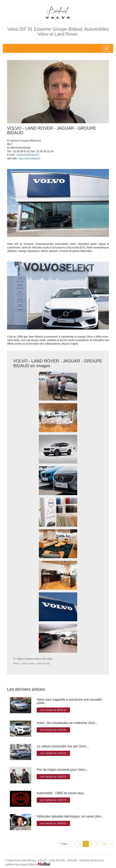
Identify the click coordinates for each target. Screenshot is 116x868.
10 (104, 844)
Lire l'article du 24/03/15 (53, 730)
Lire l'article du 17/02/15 (53, 753)
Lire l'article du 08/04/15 (53, 710)
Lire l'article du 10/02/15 (53, 777)
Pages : (65, 844)
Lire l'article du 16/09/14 (53, 823)
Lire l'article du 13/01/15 (53, 800)
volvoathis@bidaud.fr (28, 155)
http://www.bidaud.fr (29, 158)
